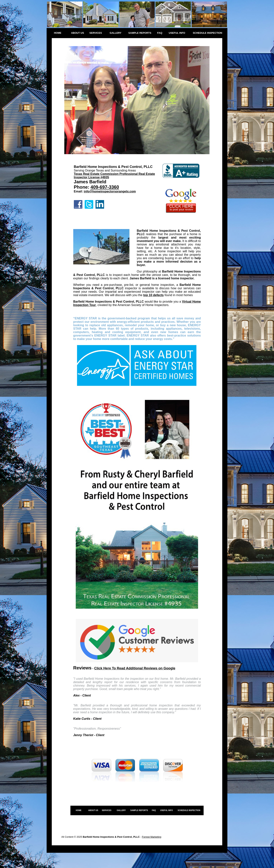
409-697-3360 (105, 187)
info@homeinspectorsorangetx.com (110, 191)
